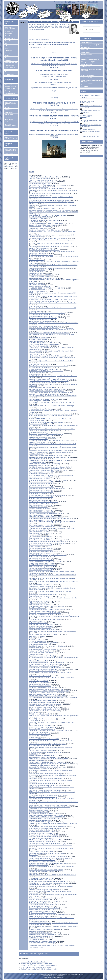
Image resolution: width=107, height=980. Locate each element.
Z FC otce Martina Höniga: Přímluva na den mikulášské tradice (49, 200)
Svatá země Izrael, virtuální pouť (90, 59)
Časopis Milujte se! (86, 42)
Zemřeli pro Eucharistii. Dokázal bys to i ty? (43, 694)
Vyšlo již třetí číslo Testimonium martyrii (42, 615)
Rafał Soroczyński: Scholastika (39, 401)
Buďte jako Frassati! (36, 311)
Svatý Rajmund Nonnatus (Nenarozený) (42, 943)
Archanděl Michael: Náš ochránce (40, 227)
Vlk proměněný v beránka (37, 641)
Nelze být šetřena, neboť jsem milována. (42, 871)
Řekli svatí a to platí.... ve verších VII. (41, 560)
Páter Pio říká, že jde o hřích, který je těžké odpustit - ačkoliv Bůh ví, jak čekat (54, 616)
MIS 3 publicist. (9, 115)
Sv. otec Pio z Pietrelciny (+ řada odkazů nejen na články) (48, 223)
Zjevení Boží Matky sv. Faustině (39, 465)
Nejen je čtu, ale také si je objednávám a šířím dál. (88, 130)
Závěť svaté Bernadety (36, 260)
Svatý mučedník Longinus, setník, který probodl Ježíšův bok (48, 470)
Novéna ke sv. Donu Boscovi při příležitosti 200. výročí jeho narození (51, 886)
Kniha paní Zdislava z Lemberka (40, 676)
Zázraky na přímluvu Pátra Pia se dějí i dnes (43, 707)
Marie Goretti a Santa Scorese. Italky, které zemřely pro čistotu (49, 669)
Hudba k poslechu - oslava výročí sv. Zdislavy (44, 634)
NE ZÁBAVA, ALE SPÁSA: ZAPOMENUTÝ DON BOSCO (47, 185)
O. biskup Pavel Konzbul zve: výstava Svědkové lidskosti (47, 817)
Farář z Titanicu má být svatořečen (40, 885)
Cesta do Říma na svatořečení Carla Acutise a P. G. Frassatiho (49, 247)
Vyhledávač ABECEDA (87, 84)
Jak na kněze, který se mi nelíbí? (40, 684)
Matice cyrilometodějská (88, 62)
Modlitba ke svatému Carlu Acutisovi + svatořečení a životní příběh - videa (53, 232)
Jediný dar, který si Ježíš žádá (39, 681)
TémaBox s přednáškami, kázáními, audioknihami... (91, 70)
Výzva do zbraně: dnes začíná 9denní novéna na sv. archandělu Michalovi (53, 303)
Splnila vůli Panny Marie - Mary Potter (41, 255)
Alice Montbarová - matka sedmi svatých (42, 861)
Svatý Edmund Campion (37, 608)
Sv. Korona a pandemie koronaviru (40, 686)
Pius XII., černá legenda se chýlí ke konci (42, 822)
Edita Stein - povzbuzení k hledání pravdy (42, 552)
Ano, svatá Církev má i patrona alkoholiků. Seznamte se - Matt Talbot (51, 740)
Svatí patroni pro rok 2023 (38, 424)
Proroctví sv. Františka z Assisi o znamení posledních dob (48, 495)
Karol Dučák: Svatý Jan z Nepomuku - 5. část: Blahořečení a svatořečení (52, 575)
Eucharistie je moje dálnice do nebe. (41, 343)
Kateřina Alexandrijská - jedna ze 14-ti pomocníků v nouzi (47, 696)
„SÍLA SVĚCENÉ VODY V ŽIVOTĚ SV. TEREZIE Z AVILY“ (48, 215)
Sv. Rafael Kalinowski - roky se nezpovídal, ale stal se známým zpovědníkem (54, 697)
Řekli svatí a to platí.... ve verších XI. (41, 538)
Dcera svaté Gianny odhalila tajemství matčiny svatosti (47, 853)
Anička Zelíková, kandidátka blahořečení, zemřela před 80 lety (49, 542)
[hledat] (91, 30)
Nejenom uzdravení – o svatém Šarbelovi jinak (44, 399)
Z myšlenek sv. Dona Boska (38, 187)
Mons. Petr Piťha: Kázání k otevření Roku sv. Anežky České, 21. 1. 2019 (52, 722)
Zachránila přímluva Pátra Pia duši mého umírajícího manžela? (49, 440)
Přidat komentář (34, 947)
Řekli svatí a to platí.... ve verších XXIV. (42, 482)
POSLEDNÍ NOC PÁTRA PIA (39, 442)
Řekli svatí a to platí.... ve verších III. (41, 596)
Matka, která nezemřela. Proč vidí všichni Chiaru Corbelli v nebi (49, 807)
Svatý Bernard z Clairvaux (38, 218)
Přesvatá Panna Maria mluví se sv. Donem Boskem (46, 620)
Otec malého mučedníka (37, 285)
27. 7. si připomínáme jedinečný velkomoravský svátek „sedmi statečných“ (53, 396)
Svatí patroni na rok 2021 (37, 636)
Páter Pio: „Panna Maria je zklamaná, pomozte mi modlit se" (48, 366)
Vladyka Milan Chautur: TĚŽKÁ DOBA (42, 563)
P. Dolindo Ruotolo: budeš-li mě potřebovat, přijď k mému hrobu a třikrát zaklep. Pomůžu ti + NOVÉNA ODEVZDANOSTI (52, 430)
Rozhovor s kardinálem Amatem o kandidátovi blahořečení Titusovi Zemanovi (54, 802)
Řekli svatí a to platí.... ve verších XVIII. (42, 510)
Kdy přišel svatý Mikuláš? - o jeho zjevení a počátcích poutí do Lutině (51, 197)
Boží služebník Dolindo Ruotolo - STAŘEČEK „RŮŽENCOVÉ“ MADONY (52, 402)
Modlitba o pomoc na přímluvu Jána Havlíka (43, 318)
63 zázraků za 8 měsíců (37, 938)
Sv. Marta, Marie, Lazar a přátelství (40, 558)
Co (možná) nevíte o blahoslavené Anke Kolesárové (46, 704)
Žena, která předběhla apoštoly (39, 810)
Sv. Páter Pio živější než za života (40, 217)
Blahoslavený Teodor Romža (38, 507)
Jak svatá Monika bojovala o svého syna (42, 750)
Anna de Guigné (34, 639)
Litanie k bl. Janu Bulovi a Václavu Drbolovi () (34, 962)
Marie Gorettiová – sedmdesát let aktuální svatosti (45, 668)
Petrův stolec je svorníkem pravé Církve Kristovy (45, 464)
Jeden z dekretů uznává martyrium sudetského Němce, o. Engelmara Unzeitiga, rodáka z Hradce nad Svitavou (51, 859)
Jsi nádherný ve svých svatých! (39, 808)
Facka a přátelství (35, 547)
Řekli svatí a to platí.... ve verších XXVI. (42, 472)
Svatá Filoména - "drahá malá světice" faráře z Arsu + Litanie (49, 460)
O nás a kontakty (10, 68)
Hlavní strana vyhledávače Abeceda (11, 138)
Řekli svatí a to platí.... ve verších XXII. (42, 490)
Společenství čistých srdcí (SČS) (90, 45)
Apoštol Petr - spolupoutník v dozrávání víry (43, 813)
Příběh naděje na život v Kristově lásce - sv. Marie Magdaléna (49, 759)
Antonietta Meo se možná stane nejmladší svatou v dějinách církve (50, 845)
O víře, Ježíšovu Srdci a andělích (40, 906)
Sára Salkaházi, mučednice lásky (40, 503)
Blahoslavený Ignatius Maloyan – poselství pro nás (45, 649)
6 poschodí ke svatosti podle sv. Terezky (42, 656)
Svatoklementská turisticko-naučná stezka (43, 180)
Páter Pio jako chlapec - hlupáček (40, 628)
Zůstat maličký (34, 222)
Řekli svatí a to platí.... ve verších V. (41, 570)
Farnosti (7, 36)
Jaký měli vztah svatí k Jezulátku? (40, 179)
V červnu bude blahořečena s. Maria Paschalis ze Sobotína (48, 480)
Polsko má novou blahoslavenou (40, 769)
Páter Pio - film (34, 306)
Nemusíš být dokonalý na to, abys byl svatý (43, 719)
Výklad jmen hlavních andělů (38, 439)
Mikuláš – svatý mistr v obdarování (40, 508)
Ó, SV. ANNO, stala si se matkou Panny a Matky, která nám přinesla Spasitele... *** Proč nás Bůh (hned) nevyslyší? (51, 393)
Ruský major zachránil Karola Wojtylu (41, 726)
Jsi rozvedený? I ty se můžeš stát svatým (42, 729)
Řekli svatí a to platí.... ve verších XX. (41, 497)
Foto (6, 46)
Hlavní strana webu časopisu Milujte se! (11, 150)
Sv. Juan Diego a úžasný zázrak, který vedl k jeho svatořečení (49, 194)
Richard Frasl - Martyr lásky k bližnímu (41, 755)
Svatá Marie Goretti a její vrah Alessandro (42, 565)
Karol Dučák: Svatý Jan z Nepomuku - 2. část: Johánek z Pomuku (50, 591)
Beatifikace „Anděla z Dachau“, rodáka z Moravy (45, 837)
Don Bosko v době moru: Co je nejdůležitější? (44, 687)
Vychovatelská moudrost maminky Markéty (43, 643)
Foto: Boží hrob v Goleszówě (38, 364)
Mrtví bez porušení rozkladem (39, 900)
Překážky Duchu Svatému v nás (39, 714)
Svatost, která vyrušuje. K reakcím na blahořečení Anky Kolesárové (51, 747)
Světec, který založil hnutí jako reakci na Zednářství (46, 790)
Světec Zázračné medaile (37, 290)
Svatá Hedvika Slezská (37, 931)
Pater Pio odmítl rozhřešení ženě (40, 346)
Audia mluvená (9, 122)
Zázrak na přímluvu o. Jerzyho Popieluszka (43, 905)
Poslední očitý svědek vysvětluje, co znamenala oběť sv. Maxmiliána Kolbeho (54, 323)
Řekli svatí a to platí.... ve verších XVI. (41, 515)
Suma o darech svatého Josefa (39, 276)
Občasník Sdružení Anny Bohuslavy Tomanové (44, 890)
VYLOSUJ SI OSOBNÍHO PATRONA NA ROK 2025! (46, 288)
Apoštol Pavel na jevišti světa (39, 812)
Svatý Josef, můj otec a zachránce (40, 820)
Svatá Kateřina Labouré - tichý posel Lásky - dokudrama (47, 646)
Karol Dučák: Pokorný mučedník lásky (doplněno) (45, 326)
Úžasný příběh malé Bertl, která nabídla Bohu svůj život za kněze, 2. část (53, 444)
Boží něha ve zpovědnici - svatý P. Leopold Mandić (45, 517)
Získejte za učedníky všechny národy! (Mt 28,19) (45, 929)
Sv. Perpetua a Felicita (36, 939)
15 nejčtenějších (10, 74)
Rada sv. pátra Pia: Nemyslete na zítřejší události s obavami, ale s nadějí (52, 308)
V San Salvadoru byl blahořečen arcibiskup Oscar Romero (48, 881)
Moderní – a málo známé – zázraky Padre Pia (44, 835)
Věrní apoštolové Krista (37, 760)
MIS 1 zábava (9, 110)
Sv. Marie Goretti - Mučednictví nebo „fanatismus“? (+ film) (48, 843)
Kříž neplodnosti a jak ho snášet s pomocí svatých (45, 752)
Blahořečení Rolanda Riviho (38, 903)
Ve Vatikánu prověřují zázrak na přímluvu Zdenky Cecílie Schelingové (51, 866)
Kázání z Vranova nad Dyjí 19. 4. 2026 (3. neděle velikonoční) (39, 966)
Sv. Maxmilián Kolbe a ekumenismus (41, 275)
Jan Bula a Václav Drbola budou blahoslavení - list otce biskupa (49, 210)
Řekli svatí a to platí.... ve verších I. (40, 605)
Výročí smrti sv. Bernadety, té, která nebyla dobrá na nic (47, 356)
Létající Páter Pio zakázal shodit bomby (42, 629)
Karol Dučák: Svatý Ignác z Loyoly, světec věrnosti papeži (48, 555)
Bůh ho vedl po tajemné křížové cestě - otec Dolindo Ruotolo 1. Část (51, 361)
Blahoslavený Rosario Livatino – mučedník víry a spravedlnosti (49, 518)
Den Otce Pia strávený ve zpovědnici (41, 706)
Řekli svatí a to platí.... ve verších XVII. (42, 512)
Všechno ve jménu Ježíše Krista (39, 286)
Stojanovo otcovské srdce (37, 432)
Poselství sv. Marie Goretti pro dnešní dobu (43, 671)
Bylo (6, 43)
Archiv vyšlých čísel (11, 153)
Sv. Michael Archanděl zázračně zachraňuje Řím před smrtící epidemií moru (53, 658)
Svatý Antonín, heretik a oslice (39, 916)
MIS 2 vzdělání (9, 112)
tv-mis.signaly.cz (11, 166)
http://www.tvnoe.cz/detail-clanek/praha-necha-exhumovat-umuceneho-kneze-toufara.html (54, 135)
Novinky (7, 107)
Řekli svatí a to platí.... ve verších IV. (41, 585)
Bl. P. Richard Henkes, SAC (38, 623)
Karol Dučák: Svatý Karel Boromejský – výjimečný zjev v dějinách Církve (52, 522)
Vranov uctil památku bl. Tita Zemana (41, 409)
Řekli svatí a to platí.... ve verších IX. (41, 550)
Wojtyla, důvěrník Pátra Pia (38, 603)
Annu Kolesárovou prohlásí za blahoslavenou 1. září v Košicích (49, 764)
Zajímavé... (8, 60)
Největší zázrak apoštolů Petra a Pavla (42, 568)
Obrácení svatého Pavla (37, 373)
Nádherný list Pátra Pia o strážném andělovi (43, 382)
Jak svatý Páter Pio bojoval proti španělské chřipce (45, 513)
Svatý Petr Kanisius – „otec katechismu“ (42, 278)
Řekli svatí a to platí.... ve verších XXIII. (42, 487)
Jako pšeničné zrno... (36, 354)
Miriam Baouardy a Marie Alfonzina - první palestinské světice (49, 883)
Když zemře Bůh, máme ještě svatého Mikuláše (44, 828)
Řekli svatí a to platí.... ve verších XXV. (42, 479)
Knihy (7, 58)
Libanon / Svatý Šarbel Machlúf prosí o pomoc (44, 666)
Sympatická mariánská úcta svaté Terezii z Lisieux (45, 527)
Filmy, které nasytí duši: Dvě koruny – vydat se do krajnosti (48, 238)
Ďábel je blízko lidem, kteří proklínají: (41, 548)
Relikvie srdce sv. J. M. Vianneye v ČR (41, 910)
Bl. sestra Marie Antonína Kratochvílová (42, 626)
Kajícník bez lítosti (35, 737)
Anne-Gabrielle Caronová (37, 462)
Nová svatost (33, 855)
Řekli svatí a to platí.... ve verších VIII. (41, 553)
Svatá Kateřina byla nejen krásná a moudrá (43, 832)
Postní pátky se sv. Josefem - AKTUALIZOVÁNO (45, 613)
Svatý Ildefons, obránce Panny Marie (41, 586)
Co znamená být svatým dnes (39, 500)
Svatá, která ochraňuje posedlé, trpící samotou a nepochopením (50, 414)
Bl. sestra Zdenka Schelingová (39, 557)
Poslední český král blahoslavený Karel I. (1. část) (45, 316)
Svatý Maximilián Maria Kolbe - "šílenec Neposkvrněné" (47, 663)
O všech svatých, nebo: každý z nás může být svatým (46, 434)
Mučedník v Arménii (35, 648)
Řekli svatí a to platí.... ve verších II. (41, 601)
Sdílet (31, 172)
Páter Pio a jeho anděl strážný (39, 865)
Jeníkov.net (84, 73)
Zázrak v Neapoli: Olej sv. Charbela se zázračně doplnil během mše (51, 243)
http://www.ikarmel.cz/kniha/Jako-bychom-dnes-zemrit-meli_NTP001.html (54, 88)
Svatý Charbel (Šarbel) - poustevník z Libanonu (44, 250)
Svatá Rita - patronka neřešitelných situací (43, 765)
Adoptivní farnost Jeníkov (88, 75)
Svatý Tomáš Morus (36, 283)
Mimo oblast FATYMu (11, 63)
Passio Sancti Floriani (36, 341)
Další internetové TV (86, 57)
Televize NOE (84, 50)
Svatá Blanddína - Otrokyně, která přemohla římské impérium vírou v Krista (53, 190)
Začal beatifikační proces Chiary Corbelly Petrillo (45, 757)
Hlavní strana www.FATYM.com (10, 28)
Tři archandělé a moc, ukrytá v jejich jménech (44, 220)
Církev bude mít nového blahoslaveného (42, 321)
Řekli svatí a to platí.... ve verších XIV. (41, 525)
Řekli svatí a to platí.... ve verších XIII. (41, 532)
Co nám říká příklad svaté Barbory (40, 830)
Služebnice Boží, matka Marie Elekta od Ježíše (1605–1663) (48, 863)
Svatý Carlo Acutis (35, 654)
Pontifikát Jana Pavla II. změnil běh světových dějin (46, 774)
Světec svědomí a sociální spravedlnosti (42, 898)
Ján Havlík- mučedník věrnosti (39, 320)
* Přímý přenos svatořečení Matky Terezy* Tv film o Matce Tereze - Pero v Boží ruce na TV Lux (46, 839)
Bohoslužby (8, 33)
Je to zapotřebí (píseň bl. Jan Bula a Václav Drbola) (36, 967)
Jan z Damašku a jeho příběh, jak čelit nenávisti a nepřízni (48, 827)
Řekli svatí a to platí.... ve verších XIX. (41, 505)
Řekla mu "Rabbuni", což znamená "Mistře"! (43, 842)
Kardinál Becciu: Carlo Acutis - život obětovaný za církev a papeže (50, 673)
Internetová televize (86, 55)
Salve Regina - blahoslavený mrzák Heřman (43, 595)
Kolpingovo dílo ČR (86, 78)
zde (16, 163)
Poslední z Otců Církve (37, 273)
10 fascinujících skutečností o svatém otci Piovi (44, 344)
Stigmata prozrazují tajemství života (41, 682)
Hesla (6, 48)
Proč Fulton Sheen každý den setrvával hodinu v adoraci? (48, 543)
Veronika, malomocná (36, 499)
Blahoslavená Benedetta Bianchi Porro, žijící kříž (45, 709)
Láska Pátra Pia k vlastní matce (39, 736)
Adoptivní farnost (10, 38)
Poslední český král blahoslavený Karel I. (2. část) (45, 315)
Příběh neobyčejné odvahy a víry (40, 184)
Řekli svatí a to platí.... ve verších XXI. (41, 492)
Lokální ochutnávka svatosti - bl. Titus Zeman (44, 502)
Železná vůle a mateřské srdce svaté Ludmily (44, 225)
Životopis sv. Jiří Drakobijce (38, 921)
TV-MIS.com (70, 2)
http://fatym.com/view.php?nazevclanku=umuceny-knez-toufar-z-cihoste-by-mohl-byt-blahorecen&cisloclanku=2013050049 (54, 110)
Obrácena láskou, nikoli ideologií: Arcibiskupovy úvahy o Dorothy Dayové (52, 875)
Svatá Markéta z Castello (37, 270)
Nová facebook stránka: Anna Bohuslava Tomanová (46, 561)
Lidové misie (9, 50)
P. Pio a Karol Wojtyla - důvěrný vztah (41, 436)
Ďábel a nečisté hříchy (36, 271)
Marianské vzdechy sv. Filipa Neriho (41, 880)
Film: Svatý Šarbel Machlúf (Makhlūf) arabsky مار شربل (51, 328)
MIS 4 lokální (9, 117)
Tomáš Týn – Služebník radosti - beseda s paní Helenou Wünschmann (52, 918)
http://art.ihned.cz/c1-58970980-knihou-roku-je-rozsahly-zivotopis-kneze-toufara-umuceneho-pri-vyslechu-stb (54, 65)
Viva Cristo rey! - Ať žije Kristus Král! (41, 833)
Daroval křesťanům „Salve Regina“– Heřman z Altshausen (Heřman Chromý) (54, 926)
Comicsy (7, 91)
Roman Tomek (37, 946)
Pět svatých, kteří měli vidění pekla (40, 368)
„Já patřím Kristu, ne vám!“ (38, 485)
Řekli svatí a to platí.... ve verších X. (41, 545)
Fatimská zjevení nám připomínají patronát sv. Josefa (46, 815)
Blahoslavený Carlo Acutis (38, 474)
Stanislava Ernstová (36, 374)
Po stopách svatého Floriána (38, 339)
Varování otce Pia (35, 535)
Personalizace (9, 72)
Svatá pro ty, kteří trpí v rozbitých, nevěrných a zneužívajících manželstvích (53, 823)
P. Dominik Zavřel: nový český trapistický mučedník (45, 664)
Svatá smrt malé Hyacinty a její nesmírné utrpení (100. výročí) (49, 691)
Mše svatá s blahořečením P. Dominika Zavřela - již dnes (47, 610)
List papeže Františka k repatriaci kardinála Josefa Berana (48, 767)
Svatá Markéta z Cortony (37, 494)
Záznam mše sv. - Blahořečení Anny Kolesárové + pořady (48, 744)
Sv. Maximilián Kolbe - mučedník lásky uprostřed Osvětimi (48, 389)
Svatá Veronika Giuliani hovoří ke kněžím (42, 911)
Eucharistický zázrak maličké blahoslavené (43, 701)
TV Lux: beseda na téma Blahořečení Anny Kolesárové (47, 762)
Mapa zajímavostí (10, 53)
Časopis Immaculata (86, 64)
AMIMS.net (58, 2)
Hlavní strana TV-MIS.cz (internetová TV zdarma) (10, 104)
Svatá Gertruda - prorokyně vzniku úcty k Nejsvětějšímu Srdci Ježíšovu (52, 329)
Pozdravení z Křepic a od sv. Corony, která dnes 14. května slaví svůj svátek (53, 598)
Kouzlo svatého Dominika (37, 459)
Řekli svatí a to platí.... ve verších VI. (41, 566)
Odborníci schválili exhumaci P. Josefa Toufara (44, 908)
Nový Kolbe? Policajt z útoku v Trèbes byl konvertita (46, 779)
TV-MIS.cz (81, 2)
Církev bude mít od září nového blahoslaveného (44, 711)
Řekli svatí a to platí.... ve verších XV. (41, 520)
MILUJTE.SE (93, 2)
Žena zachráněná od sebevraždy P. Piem (42, 208)
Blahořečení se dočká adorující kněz (41, 484)
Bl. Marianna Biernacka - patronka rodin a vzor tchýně (46, 422)
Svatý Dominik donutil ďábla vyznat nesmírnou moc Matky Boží (49, 457)
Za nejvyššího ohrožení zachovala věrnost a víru (45, 934)
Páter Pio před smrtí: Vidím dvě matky (41, 624)
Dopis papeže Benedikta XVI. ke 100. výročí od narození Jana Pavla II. (52, 678)
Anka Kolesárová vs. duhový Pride (40, 745)
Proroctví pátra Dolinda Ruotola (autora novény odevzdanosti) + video (51, 240)
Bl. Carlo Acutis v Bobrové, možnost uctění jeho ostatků (47, 313)
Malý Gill (32, 638)
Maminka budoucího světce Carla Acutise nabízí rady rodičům (49, 333)
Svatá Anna (33, 754)
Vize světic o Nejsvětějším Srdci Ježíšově (42, 702)
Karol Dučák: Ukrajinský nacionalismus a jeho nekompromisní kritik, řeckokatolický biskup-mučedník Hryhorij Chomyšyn (51, 468)
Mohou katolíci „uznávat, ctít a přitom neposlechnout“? (46, 489)
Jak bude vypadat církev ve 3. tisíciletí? (42, 936)
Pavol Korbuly (34, 873)
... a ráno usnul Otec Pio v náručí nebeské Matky (45, 739)
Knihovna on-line (10, 89)
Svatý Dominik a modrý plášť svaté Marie (42, 437)
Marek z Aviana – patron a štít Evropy (41, 852)
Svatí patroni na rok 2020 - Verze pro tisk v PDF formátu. (47, 692)
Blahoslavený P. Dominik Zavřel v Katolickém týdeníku (46, 606)
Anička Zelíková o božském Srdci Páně (42, 878)
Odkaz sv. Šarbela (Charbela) (39, 248)
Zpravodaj (8, 41)
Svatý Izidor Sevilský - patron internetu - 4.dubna (45, 818)
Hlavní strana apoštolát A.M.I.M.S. (11, 85)
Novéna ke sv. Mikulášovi (37, 195)
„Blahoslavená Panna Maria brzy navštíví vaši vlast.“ (46, 455)
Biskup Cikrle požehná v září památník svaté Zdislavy (46, 870)
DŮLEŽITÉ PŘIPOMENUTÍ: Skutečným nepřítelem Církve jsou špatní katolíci (54, 716)
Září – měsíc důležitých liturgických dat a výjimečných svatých (49, 450)
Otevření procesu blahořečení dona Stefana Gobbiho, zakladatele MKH (52, 358)
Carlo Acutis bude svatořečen (39, 338)
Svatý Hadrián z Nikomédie (38, 228)
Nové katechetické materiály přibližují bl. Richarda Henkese (48, 268)
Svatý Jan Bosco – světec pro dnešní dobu (43, 941)
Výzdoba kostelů (10, 65)
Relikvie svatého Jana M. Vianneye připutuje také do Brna (48, 915)
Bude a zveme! (9, 31)
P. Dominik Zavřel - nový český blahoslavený (43, 611)
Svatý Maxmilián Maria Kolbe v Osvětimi (42, 387)
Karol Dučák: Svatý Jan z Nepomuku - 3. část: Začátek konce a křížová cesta (54, 581)
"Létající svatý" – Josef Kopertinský (40, 651)
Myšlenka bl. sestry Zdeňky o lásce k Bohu (43, 913)
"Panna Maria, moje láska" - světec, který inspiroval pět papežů (49, 731)
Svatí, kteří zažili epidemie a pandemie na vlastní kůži (46, 689)
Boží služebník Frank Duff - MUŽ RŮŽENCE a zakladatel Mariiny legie (52, 406)
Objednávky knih (10, 93)
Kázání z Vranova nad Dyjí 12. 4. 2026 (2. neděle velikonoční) (39, 969)
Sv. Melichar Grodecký (36, 621)
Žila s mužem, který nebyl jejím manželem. (43, 182)
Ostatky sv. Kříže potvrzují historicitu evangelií (44, 901)
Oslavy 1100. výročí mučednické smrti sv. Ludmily (45, 540)
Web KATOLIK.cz (85, 47)
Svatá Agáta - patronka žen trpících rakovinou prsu (45, 785)
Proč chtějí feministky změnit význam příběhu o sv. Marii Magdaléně (51, 770)
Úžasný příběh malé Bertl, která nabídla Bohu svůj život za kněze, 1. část (53, 447)
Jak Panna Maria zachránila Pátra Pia (41, 537)
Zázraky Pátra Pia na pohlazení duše (41, 732)
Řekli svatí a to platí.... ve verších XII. (41, 533)
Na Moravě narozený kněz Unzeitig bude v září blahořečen (48, 857)
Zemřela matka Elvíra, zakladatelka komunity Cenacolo (47, 391)
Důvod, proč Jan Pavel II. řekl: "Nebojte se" (43, 653)
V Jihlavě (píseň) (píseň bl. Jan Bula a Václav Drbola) (37, 964)
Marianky (8, 55)
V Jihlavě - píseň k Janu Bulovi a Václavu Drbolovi (45, 177)
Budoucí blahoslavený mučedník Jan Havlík (43, 369)
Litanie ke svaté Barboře (37, 291)
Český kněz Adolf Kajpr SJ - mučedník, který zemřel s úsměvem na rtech (52, 631)
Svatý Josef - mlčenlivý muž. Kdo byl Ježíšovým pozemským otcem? (51, 416)
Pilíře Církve (33, 712)
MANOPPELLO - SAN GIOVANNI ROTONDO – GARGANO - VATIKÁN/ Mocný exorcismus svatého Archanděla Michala (52, 300)
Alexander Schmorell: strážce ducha (41, 933)
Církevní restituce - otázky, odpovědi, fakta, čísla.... (91, 81)
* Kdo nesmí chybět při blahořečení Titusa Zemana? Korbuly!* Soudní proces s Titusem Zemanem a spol (49, 796)
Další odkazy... (85, 86)
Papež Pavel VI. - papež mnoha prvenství (42, 727)
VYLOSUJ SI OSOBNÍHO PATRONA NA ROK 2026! (46, 189)
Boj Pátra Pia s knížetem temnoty (40, 734)
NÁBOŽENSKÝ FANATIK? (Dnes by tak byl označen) (46, 371)
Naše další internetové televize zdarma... (11, 126)
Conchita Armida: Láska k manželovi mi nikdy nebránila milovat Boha (51, 848)
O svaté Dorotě (34, 721)
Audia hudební (9, 119)
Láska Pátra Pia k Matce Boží (39, 661)
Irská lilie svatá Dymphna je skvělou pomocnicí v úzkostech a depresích (52, 334)
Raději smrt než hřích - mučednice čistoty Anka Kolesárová (48, 805)
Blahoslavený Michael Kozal (38, 644)
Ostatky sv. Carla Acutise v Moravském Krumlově (45, 230)
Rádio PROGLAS (85, 52)
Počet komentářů (70, 946)
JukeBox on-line (85, 67)
